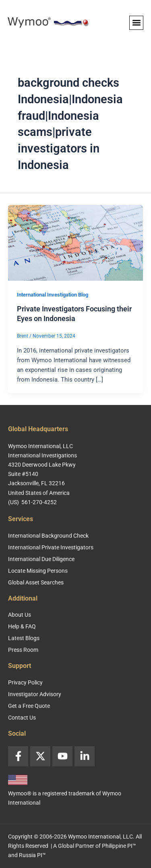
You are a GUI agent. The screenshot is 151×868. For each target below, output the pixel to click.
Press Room (23, 650)
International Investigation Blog (53, 295)
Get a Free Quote (29, 706)
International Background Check (48, 536)
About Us (20, 615)
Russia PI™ (32, 855)
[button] (136, 23)
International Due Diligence (41, 559)
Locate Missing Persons (38, 571)
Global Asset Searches (36, 582)
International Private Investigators (51, 547)
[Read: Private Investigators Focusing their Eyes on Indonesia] (75, 242)
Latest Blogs (24, 638)
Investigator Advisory (35, 694)
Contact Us (22, 718)
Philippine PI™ (119, 846)
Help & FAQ (22, 626)
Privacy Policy (25, 682)
